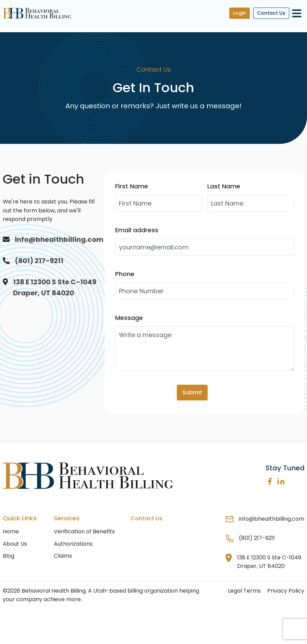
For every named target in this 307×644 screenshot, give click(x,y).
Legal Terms (244, 591)
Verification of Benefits (84, 531)
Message (129, 318)
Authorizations (73, 544)
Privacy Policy (286, 591)
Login (240, 13)
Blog (9, 556)
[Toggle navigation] (297, 13)
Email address (137, 230)
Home (11, 531)
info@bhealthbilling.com (59, 239)
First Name (132, 186)
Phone (125, 274)
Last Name (224, 186)
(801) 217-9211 (39, 261)
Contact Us (271, 13)
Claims (63, 556)
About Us (15, 544)
